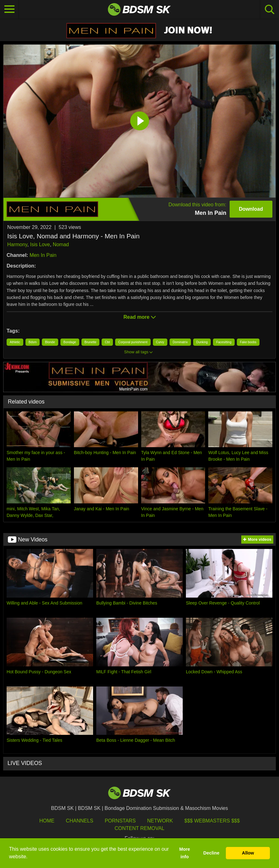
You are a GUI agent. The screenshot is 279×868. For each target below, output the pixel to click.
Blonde (50, 342)
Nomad (61, 244)
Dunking (202, 342)
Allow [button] (248, 853)
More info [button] (185, 853)
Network (160, 821)
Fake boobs (248, 342)
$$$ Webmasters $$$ (212, 821)
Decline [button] (211, 853)
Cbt (107, 342)
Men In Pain (43, 255)
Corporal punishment (133, 342)
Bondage (70, 342)
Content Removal (139, 828)
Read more (139, 317)
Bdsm (33, 342)
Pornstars (120, 821)
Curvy (160, 342)
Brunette (91, 342)
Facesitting (224, 342)
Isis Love (40, 244)
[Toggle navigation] (9, 9)
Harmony (17, 244)
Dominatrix (180, 342)
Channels (79, 821)
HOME (47, 821)
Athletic (15, 342)
